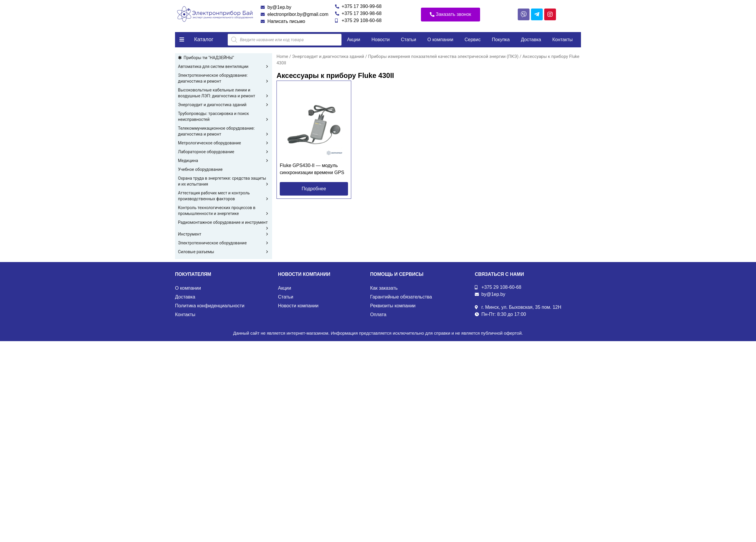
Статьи (409, 40)
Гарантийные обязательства (401, 297)
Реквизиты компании (393, 306)
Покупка (501, 40)
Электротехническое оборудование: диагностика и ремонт (224, 79)
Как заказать (384, 288)
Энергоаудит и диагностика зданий (224, 105)
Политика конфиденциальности (210, 306)
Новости (381, 40)
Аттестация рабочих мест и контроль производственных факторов (224, 196)
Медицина (224, 161)
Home (282, 56)
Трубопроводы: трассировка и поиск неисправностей (224, 117)
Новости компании (298, 306)
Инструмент (224, 234)
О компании (440, 40)
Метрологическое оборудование (224, 143)
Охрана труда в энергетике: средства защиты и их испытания (224, 181)
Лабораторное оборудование (224, 152)
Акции (354, 40)
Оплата (378, 315)
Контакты (563, 40)
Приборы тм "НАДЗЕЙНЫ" (209, 58)
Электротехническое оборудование (224, 243)
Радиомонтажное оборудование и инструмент (224, 223)
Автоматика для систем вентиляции (224, 66)
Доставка (531, 40)
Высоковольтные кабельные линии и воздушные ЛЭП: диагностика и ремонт (224, 93)
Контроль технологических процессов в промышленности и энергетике (224, 211)
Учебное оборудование (200, 169)
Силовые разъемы (224, 252)
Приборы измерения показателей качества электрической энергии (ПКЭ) (443, 56)
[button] (451, 15)
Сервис (473, 40)
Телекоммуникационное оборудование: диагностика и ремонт (224, 131)
